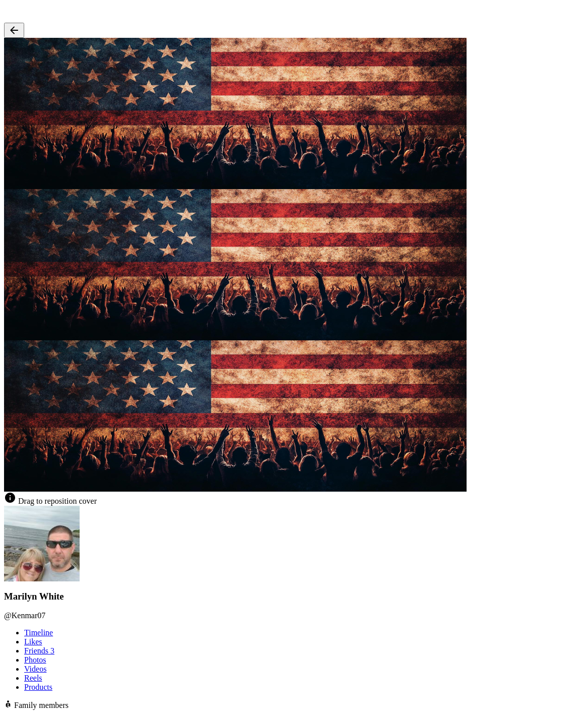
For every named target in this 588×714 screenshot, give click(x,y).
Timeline (39, 633)
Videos (35, 669)
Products (38, 687)
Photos (35, 660)
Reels (33, 678)
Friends (39, 651)
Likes (33, 642)
